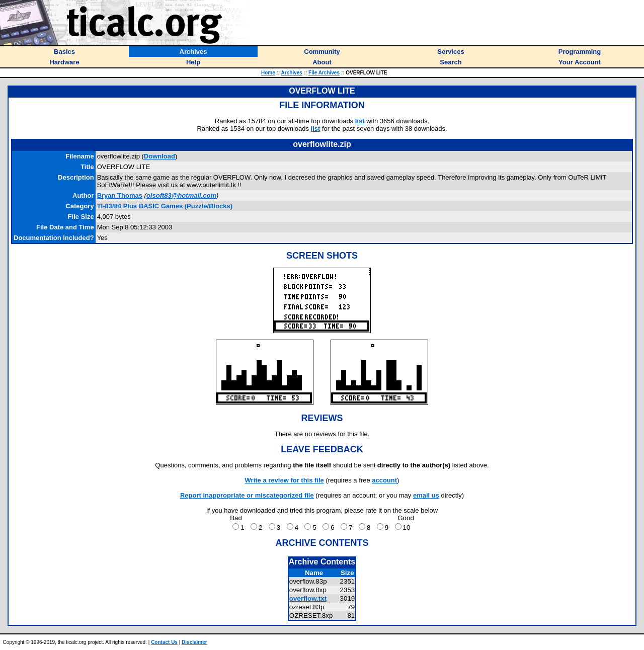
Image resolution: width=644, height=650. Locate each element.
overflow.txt (308, 598)
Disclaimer (194, 642)
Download (159, 156)
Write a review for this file (285, 480)
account (384, 480)
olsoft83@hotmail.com (181, 195)
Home (268, 73)
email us (426, 495)
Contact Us (164, 642)
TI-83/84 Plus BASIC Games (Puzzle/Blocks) (165, 206)
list (360, 121)
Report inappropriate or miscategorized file (247, 495)
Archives (292, 73)
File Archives (324, 73)
